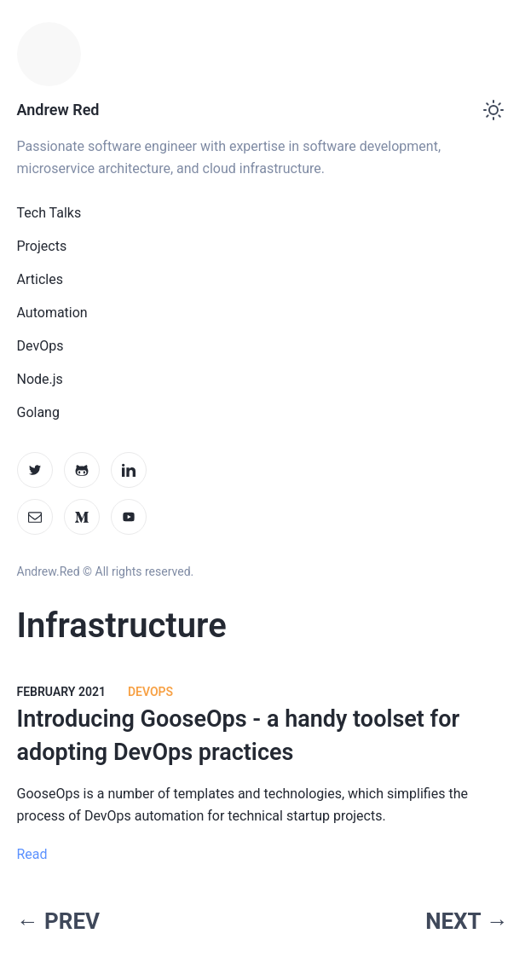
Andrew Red (58, 110)
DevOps (40, 346)
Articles (40, 279)
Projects (42, 246)
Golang (38, 412)
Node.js (40, 379)
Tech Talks (49, 213)
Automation (52, 313)
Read (32, 854)
